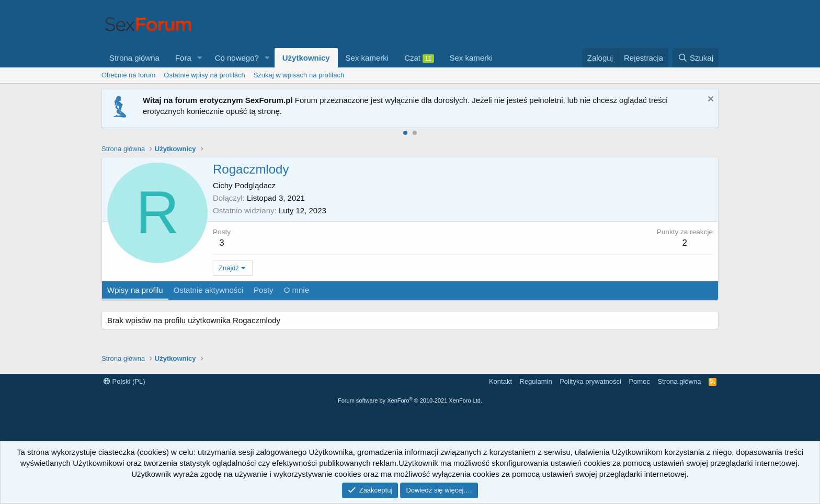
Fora (183, 58)
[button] (200, 58)
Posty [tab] (264, 290)
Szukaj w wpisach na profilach (299, 75)
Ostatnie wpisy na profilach (204, 75)
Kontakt (500, 381)
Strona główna (134, 58)
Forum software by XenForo (410, 400)
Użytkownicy (306, 58)
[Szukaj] (696, 58)
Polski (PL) (124, 381)
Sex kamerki (367, 58)
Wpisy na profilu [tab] (135, 290)
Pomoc (639, 381)
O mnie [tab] (297, 290)
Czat (419, 58)
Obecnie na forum (128, 75)
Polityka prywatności (590, 381)
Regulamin (536, 381)
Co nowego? (237, 58)
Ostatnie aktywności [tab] (208, 290)
